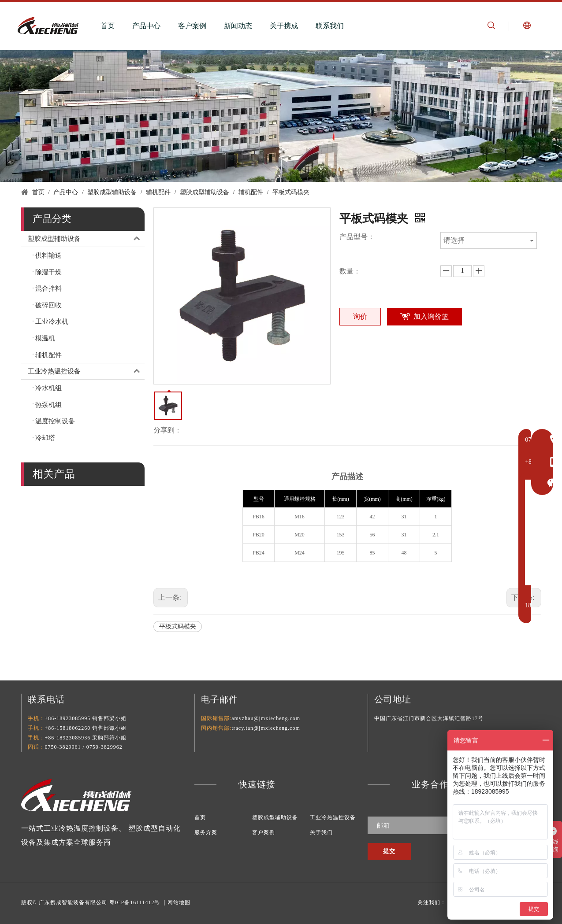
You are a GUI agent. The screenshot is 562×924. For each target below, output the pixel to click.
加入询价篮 (431, 316)
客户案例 (192, 26)
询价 (360, 316)
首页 (108, 26)
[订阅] (389, 851)
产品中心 (146, 26)
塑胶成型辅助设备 (86, 239)
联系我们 (330, 26)
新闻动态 (238, 26)
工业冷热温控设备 (86, 371)
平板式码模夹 (178, 626)
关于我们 (321, 832)
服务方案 (206, 832)
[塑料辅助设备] (281, 116)
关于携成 (284, 26)
